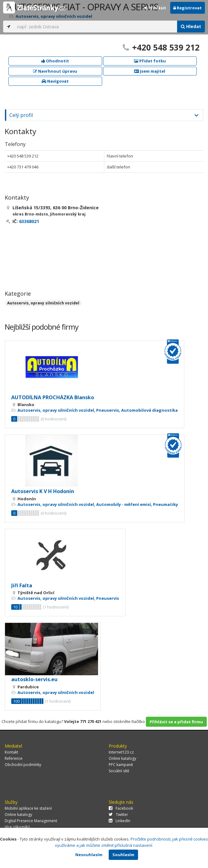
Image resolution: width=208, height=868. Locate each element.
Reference (14, 758)
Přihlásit (155, 8)
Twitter (118, 815)
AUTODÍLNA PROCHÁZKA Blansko (53, 397)
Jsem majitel (150, 71)
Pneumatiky (166, 504)
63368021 (29, 221)
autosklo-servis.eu (34, 679)
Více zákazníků (17, 827)
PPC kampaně (121, 765)
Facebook (121, 808)
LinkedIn (119, 821)
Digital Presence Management (31, 821)
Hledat (191, 26)
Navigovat (55, 81)
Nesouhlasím (89, 855)
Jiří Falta (22, 585)
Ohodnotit (55, 61)
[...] (96, 27)
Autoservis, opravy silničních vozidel (43, 303)
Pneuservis (108, 410)
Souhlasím (123, 855)
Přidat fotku (150, 61)
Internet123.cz (121, 752)
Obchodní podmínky (23, 765)
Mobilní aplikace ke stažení (28, 808)
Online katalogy (122, 758)
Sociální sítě (119, 771)
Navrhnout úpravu (55, 71)
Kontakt (11, 752)
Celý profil (21, 115)
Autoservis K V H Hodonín (43, 491)
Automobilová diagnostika (149, 410)
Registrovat (188, 8)
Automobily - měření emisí (124, 504)
